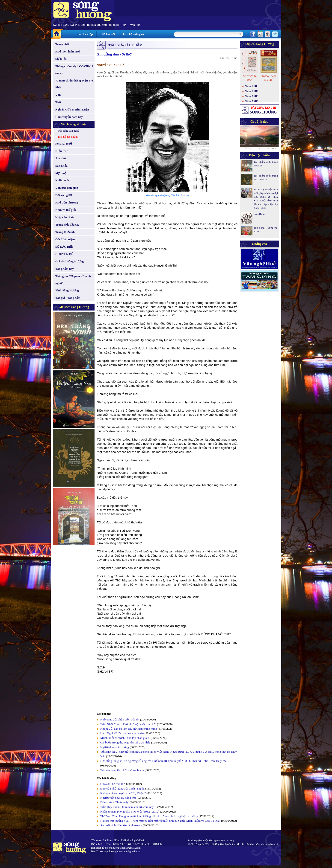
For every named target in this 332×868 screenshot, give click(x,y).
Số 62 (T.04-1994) (250, 78)
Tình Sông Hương (67, 290)
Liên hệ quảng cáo (134, 34)
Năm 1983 (252, 86)
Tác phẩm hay (65, 269)
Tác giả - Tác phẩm (68, 298)
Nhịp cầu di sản (65, 217)
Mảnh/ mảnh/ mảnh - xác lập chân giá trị (125, 738)
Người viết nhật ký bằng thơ (118, 798)
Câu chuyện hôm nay (69, 117)
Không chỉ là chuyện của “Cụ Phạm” (123, 793)
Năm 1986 (252, 101)
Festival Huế (64, 144)
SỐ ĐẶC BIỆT (65, 247)
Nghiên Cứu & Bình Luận (72, 109)
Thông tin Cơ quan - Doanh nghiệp (73, 280)
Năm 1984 (252, 91)
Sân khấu (61, 166)
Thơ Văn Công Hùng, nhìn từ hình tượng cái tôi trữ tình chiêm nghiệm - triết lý (149, 816)
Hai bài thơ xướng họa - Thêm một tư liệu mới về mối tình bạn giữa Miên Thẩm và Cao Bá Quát (160, 821)
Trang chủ (62, 44)
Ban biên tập (85, 34)
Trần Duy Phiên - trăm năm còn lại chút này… (128, 807)
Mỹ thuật (61, 173)
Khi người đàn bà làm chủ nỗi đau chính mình (129, 729)
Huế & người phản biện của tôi (120, 719)
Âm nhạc (61, 158)
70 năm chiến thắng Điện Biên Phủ (75, 84)
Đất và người (64, 195)
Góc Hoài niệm (65, 239)
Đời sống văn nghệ (68, 131)
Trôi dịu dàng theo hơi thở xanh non (122, 770)
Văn (58, 95)
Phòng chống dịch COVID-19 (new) (74, 70)
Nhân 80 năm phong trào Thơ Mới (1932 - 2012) (130, 811)
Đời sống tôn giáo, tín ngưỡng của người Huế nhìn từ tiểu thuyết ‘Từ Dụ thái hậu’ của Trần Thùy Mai (164, 761)
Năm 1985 (252, 96)
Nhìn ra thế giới (66, 210)
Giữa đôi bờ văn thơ (113, 784)
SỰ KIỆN (61, 59)
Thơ (58, 102)
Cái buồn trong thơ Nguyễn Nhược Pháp (125, 742)
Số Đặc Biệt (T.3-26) (269, 78)
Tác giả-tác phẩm (68, 137)
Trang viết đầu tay (67, 225)
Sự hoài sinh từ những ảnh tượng (121, 825)
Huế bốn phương (67, 202)
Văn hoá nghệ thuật (74, 124)
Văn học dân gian (67, 188)
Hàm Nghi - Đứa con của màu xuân (122, 733)
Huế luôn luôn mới (68, 51)
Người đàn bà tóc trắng (115, 747)
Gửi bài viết (108, 34)
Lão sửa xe (259, 214)
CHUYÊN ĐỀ (64, 254)
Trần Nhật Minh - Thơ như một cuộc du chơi (128, 724)
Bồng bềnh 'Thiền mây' (115, 802)
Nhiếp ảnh (62, 180)
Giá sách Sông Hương (70, 261)
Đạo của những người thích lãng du (122, 788)
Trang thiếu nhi (65, 232)
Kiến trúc (62, 151)
